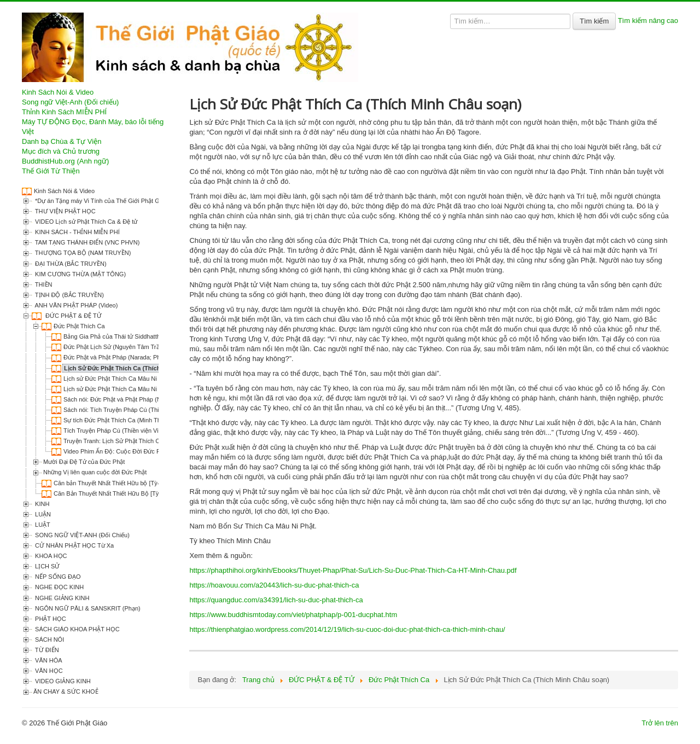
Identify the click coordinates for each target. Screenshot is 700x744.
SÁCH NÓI (49, 640)
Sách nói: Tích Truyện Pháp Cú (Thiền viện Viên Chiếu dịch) (144, 410)
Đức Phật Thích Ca (79, 326)
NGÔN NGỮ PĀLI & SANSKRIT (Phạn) (87, 608)
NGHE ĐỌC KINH (59, 587)
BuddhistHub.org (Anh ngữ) (65, 161)
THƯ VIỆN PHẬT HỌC (65, 211)
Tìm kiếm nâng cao (648, 21)
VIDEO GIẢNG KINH (62, 681)
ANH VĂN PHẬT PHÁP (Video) (75, 305)
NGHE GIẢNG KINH (61, 598)
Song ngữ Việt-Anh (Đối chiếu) (70, 102)
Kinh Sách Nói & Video (58, 92)
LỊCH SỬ (46, 566)
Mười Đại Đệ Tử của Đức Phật (84, 462)
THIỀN (43, 284)
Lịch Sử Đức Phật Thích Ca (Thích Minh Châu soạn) (137, 368)
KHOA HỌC (50, 556)
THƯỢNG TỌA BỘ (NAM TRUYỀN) (82, 253)
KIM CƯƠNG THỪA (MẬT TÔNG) (80, 274)
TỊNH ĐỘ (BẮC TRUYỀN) (69, 295)
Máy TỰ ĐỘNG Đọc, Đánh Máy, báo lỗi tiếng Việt (93, 127)
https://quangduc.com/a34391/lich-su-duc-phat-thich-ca (276, 600)
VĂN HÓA (48, 660)
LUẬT (42, 525)
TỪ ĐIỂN (46, 650)
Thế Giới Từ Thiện (51, 171)
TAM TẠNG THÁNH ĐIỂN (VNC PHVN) (86, 242)
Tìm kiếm (594, 21)
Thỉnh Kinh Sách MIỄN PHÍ (64, 112)
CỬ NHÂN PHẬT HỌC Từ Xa (74, 545)
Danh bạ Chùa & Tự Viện (62, 141)
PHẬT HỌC (50, 619)
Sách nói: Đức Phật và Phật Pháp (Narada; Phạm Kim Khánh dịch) (153, 399)
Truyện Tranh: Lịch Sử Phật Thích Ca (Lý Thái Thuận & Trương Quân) (157, 441)
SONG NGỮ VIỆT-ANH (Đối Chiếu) (81, 535)
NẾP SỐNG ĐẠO (57, 577)
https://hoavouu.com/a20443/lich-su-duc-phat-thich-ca (274, 585)
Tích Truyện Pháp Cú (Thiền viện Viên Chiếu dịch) (130, 431)
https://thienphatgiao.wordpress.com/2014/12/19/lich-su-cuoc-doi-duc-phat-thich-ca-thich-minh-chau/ (347, 629)
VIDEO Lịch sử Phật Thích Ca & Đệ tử (85, 222)
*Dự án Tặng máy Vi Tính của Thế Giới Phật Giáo (100, 201)
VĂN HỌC (48, 671)
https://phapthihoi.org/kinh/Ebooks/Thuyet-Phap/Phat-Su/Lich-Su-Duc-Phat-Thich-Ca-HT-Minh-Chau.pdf (353, 570)
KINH (41, 504)
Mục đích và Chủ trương (61, 151)
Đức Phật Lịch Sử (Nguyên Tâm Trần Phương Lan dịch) (138, 347)
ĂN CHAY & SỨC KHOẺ (66, 691)
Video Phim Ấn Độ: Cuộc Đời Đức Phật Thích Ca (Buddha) (142, 451)
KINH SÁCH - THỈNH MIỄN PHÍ (77, 232)
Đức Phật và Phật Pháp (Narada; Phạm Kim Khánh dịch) (139, 357)
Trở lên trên (660, 723)
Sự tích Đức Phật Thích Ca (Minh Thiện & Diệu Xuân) (135, 420)
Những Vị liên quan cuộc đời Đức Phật (95, 472)
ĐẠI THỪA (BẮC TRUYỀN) (70, 264)
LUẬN (42, 514)
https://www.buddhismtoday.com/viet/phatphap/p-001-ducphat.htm (293, 615)
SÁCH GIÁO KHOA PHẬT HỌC (77, 629)
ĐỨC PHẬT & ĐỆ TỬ (73, 316)
